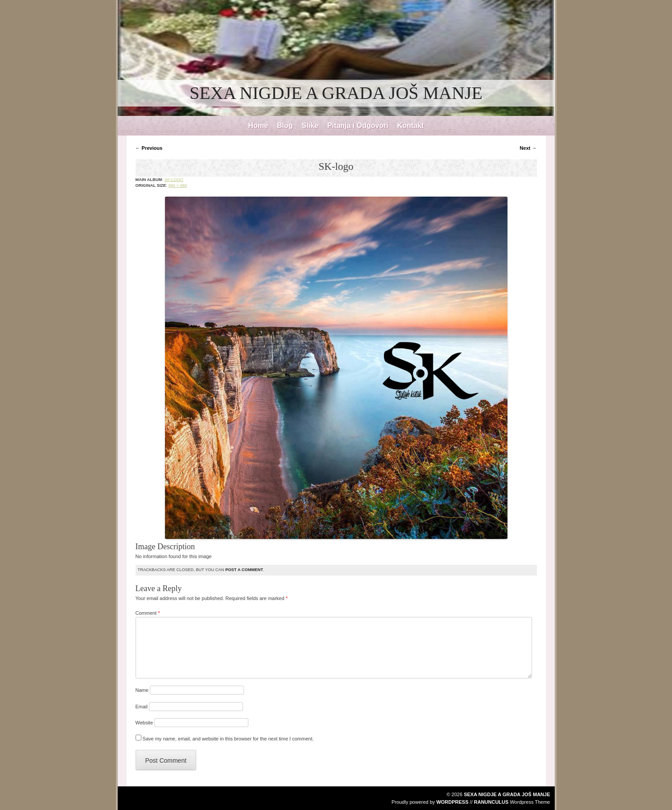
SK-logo (174, 180)
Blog (285, 125)
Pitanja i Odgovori (358, 125)
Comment (148, 613)
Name (142, 690)
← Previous (149, 148)
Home (258, 125)
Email (142, 707)
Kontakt (411, 125)
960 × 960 (177, 185)
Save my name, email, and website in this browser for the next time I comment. (228, 739)
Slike (310, 125)
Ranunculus (491, 802)
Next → (528, 148)
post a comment (244, 570)
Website (144, 723)
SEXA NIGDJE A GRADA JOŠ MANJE (336, 93)
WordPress (452, 802)
